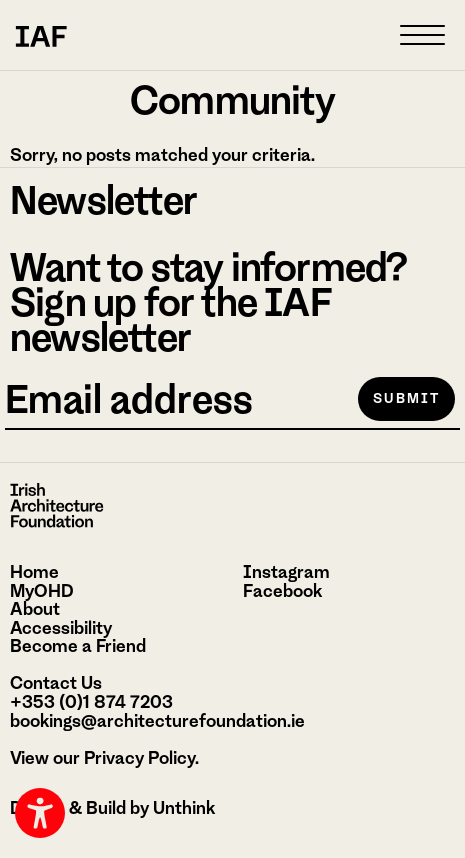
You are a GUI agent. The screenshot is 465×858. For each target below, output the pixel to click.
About (35, 609)
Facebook (282, 591)
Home (34, 572)
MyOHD (42, 591)
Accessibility (61, 628)
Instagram (286, 572)
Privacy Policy (139, 758)
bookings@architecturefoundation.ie (157, 721)
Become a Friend (78, 646)
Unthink (184, 808)
